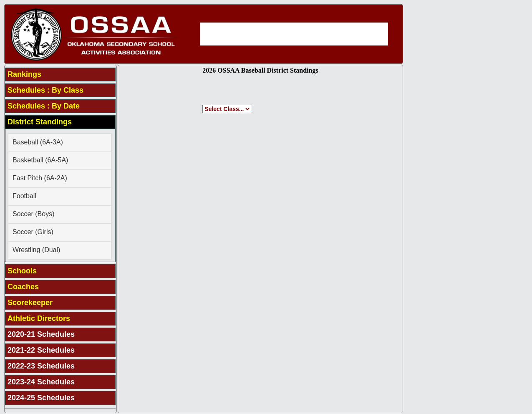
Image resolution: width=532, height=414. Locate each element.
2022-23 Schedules (41, 366)
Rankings (24, 74)
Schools (22, 271)
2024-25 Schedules (41, 398)
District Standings (40, 122)
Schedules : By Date (44, 106)
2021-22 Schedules (41, 350)
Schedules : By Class (45, 90)
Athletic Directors (39, 318)
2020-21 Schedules (41, 334)
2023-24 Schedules (41, 382)
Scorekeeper (30, 303)
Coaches (23, 287)
